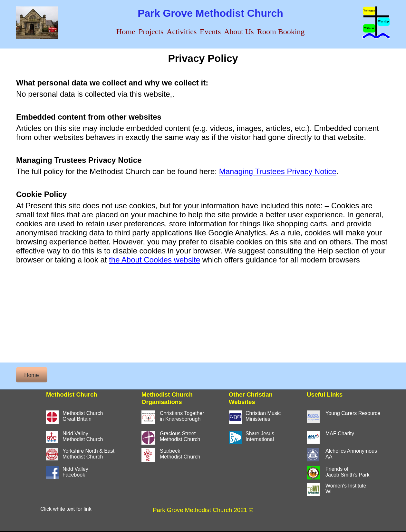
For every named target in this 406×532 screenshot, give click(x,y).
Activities (182, 32)
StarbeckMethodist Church (180, 454)
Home (126, 32)
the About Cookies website (155, 260)
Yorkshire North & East (88, 451)
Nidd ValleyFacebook (75, 472)
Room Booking (281, 32)
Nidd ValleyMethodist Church (83, 436)
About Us (239, 32)
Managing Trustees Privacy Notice (278, 171)
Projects (151, 32)
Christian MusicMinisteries (263, 416)
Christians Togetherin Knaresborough (182, 416)
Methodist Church (83, 457)
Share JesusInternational (260, 436)
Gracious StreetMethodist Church (180, 436)
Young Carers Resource (353, 413)
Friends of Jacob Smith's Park (347, 472)
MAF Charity (340, 433)
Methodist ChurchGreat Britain (83, 416)
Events (210, 32)
